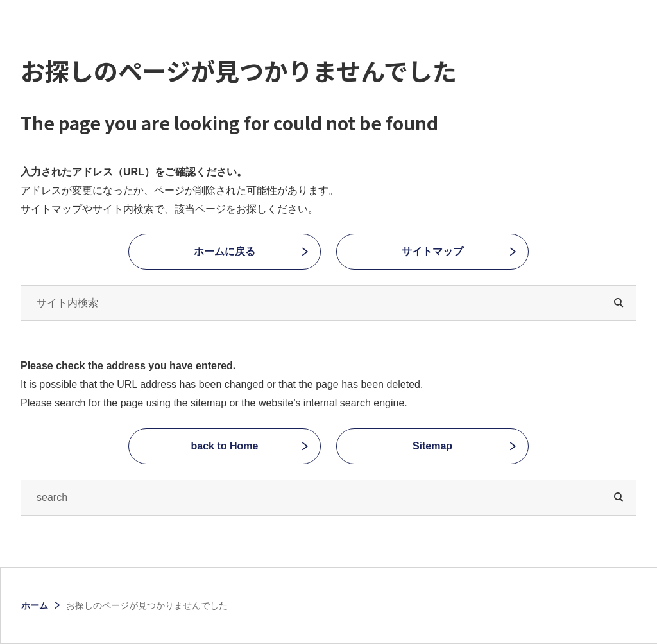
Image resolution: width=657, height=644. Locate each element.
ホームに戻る (225, 251)
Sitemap (432, 446)
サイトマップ (432, 251)
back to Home (225, 446)
